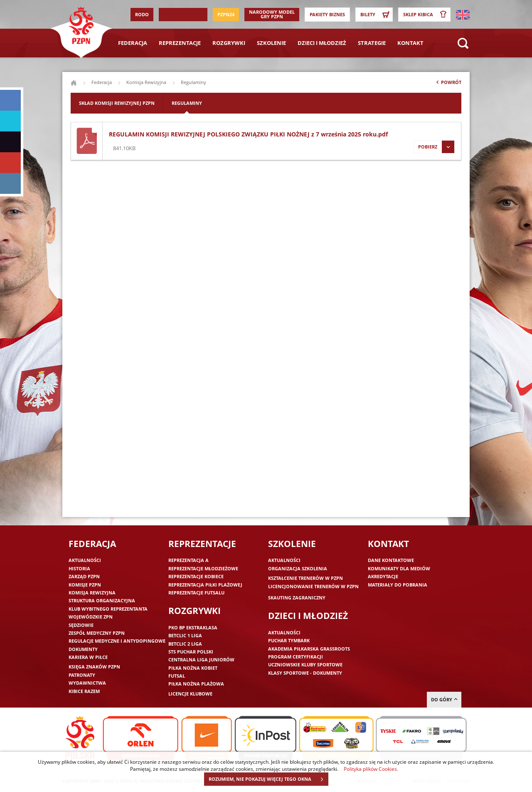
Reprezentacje (180, 43)
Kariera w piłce (88, 657)
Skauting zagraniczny (297, 598)
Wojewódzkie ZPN (91, 617)
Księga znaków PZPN (94, 667)
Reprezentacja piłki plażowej (205, 585)
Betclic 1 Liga (185, 635)
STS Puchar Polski (191, 652)
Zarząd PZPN (84, 576)
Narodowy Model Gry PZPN (272, 14)
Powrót (448, 84)
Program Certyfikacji (296, 657)
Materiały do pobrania (398, 585)
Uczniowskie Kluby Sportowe (305, 665)
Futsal (177, 676)
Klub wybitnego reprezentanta (108, 609)
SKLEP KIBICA (426, 15)
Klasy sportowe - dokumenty (305, 673)
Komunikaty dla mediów (399, 568)
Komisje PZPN (85, 585)
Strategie (372, 43)
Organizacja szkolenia (298, 568)
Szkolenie (271, 43)
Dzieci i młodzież (322, 43)
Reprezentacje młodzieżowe (203, 568)
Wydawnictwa (87, 683)
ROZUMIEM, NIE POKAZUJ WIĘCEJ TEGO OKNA (268, 779)
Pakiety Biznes (327, 14)
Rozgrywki (229, 43)
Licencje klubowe (190, 694)
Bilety (376, 15)
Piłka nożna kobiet (193, 668)
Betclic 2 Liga (185, 644)
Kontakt (410, 43)
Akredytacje (383, 576)
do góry (444, 699)
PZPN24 (226, 14)
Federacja (133, 43)
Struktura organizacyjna (102, 600)
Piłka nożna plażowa (196, 684)
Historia (79, 568)
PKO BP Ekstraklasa (193, 627)
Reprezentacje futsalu (196, 593)
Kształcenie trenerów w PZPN (305, 578)
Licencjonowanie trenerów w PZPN (313, 586)
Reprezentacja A (188, 560)
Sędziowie (81, 625)
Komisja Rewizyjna (146, 82)
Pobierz (434, 147)
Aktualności (85, 560)
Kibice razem (84, 691)
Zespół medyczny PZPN (97, 633)
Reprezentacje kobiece (196, 576)
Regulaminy (187, 103)
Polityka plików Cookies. (371, 769)
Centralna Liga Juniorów (201, 660)
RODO (142, 14)
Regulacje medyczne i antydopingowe (117, 641)
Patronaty (82, 675)
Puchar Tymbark (289, 640)
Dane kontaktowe (391, 560)
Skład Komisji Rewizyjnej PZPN (117, 103)
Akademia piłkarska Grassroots (309, 649)
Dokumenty (83, 649)
